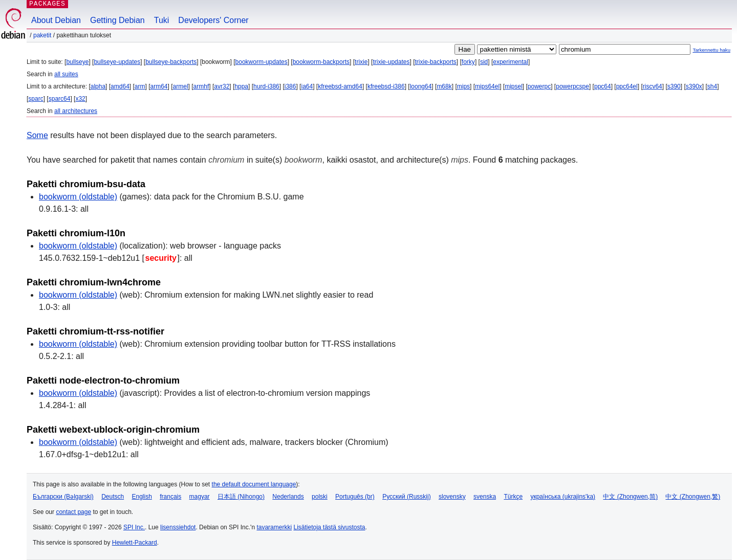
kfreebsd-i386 (386, 86)
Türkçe (513, 497)
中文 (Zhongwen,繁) (693, 497)
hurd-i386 (266, 86)
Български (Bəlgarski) (63, 497)
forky (468, 62)
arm (140, 86)
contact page (73, 512)
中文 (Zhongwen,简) (630, 497)
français (170, 497)
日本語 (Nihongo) (241, 497)
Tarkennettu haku (711, 50)
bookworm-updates (262, 62)
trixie (361, 62)
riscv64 (653, 86)
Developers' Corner (213, 20)
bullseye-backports (171, 62)
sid (484, 62)
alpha (98, 86)
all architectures (76, 111)
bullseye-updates (117, 62)
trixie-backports (435, 62)
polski (320, 497)
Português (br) (355, 497)
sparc (36, 99)
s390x (694, 86)
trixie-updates (391, 62)
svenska (485, 497)
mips (463, 86)
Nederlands (288, 497)
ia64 (307, 86)
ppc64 (603, 86)
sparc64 (60, 99)
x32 (80, 99)
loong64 (421, 86)
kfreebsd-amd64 (340, 86)
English (142, 497)
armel (181, 86)
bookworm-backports (321, 62)
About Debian (56, 20)
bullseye (77, 62)
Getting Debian (117, 20)
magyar (200, 497)
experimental (511, 62)
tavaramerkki (274, 527)
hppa (241, 86)
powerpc (539, 86)
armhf (201, 86)
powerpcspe (572, 86)
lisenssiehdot (178, 527)
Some (37, 135)
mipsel (514, 86)
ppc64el (627, 86)
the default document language (254, 484)
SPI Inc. (134, 527)
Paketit (42, 35)
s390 (674, 86)
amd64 (120, 86)
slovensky (452, 497)
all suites (66, 74)
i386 (290, 86)
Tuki (162, 20)
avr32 (222, 86)
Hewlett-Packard (135, 543)
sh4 (712, 86)
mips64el (487, 86)
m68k (444, 86)
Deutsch (113, 497)
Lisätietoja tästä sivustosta (329, 527)
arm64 (159, 86)
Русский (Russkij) (407, 497)
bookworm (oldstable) (78, 197)
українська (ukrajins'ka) (563, 497)
